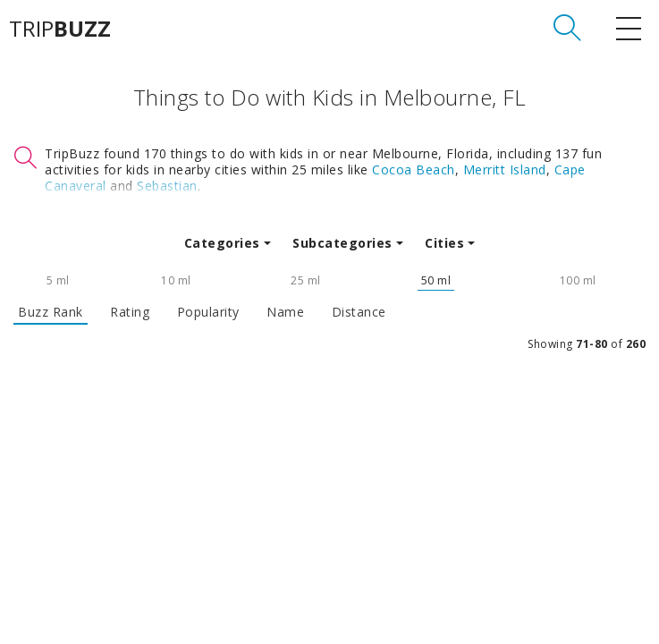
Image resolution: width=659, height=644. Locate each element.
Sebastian (167, 186)
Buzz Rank (51, 312)
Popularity (208, 312)
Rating (130, 312)
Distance (359, 312)
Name (285, 312)
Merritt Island (505, 169)
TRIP (60, 29)
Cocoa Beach (414, 169)
